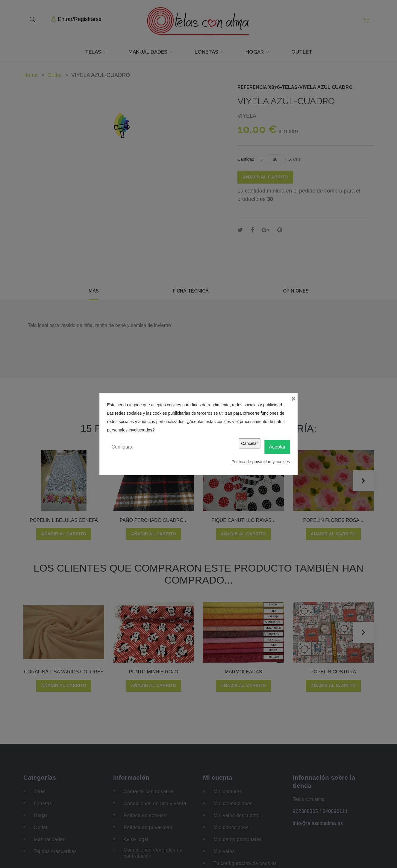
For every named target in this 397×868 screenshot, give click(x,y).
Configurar (123, 447)
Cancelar (249, 443)
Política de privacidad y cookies (261, 462)
